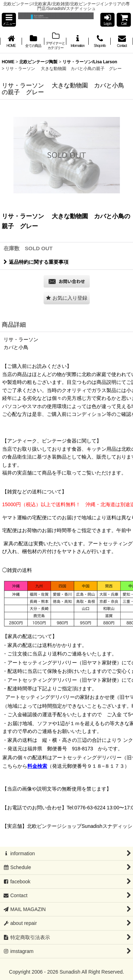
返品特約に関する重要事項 (36, 262)
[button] (9, 20)
